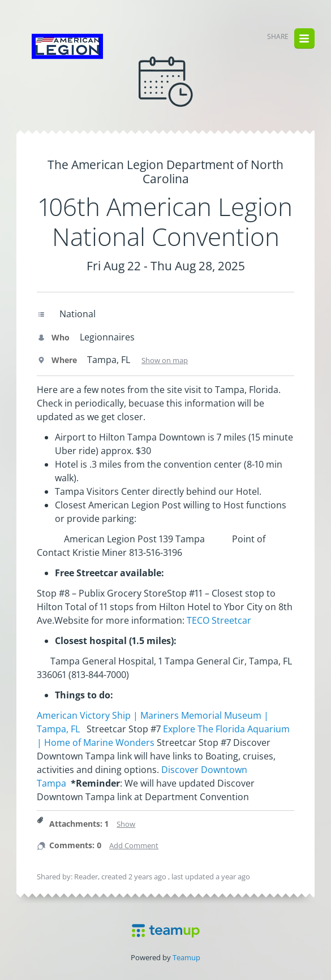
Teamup (186, 957)
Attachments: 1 (79, 824)
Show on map (165, 360)
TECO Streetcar (219, 620)
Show (126, 824)
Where (57, 360)
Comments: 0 (75, 845)
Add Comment (134, 845)
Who (53, 337)
